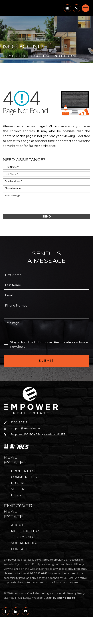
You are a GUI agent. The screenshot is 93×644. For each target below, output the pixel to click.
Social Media (24, 543)
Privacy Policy (76, 593)
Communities (24, 477)
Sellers (19, 489)
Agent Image (66, 598)
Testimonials (25, 537)
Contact (20, 549)
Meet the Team (26, 531)
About (18, 525)
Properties (23, 471)
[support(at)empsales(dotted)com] (67, 8)
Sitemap (9, 598)
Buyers (18, 483)
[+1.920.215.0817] (76, 8)
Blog (16, 495)
